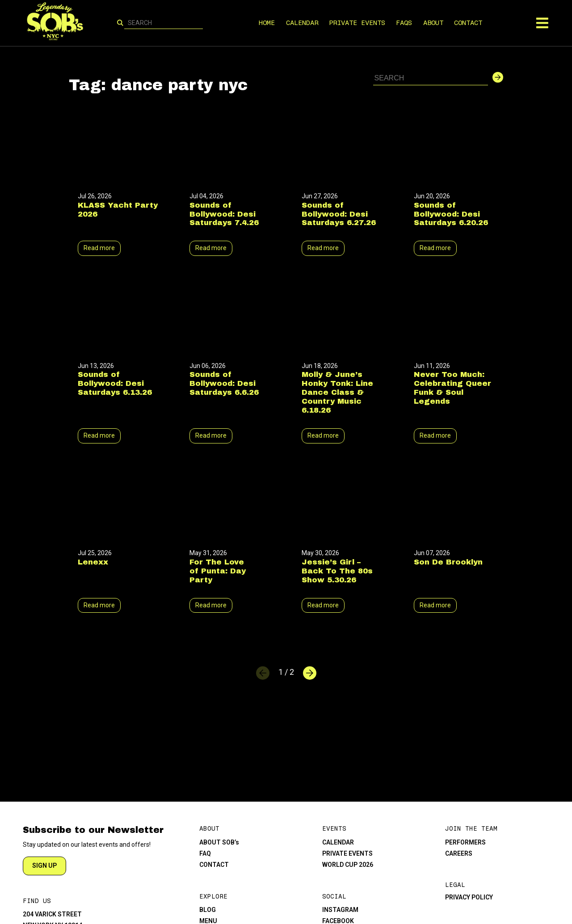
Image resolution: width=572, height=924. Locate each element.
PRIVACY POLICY (469, 897)
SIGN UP (44, 865)
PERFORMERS (465, 842)
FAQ (205, 853)
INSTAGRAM (340, 910)
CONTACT (469, 23)
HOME (267, 23)
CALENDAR (302, 23)
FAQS (404, 23)
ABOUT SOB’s (219, 842)
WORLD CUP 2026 (348, 865)
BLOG (208, 910)
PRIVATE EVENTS (357, 23)
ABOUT (433, 23)
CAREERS (459, 853)
